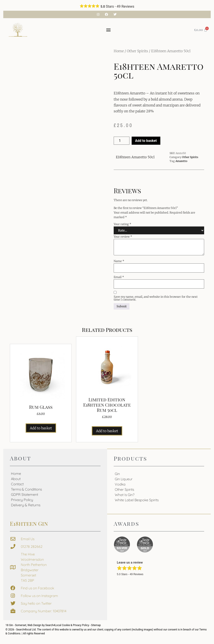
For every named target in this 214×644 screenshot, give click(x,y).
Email (119, 277)
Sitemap (96, 625)
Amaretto (181, 161)
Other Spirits (137, 51)
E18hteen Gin (29, 523)
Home (119, 51)
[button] (108, 30)
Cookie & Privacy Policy (76, 625)
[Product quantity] (122, 141)
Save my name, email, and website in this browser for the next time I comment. (156, 298)
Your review (123, 237)
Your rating (122, 224)
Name (119, 261)
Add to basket (146, 141)
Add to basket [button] (41, 428)
